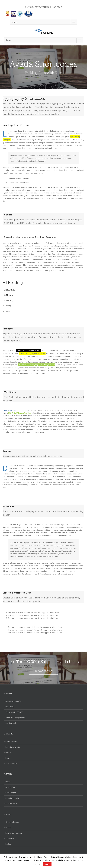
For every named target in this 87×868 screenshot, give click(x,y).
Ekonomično (10, 787)
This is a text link (9, 410)
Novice (8, 752)
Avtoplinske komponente (15, 718)
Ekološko (9, 782)
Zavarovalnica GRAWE (14, 712)
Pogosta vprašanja (13, 747)
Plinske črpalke (11, 742)
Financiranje (10, 707)
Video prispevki (12, 763)
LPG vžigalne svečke (13, 701)
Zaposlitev (10, 838)
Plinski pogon (11, 793)
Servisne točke (11, 804)
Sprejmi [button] (47, 864)
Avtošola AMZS (11, 723)
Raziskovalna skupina (14, 833)
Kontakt (8, 844)
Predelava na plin (12, 798)
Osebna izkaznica (12, 822)
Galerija (8, 827)
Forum (8, 758)
